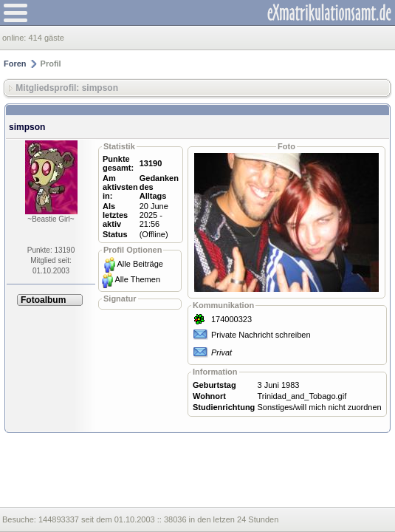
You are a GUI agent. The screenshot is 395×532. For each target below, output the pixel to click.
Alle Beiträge (140, 264)
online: (15, 38)
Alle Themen (137, 279)
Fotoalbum (43, 300)
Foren (15, 64)
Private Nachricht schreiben (261, 335)
